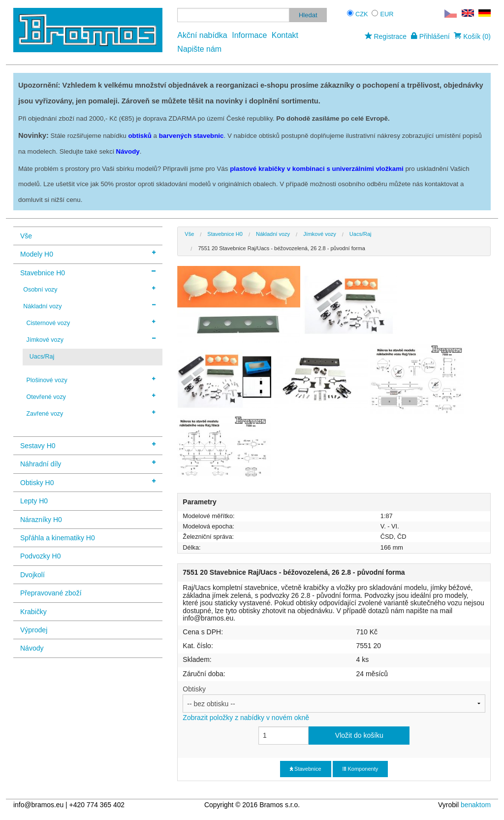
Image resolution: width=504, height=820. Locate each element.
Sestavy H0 (88, 445)
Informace (249, 35)
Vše (26, 236)
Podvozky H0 (40, 556)
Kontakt (285, 35)
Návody (32, 648)
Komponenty (360, 769)
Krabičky (33, 612)
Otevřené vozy (91, 396)
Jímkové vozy (91, 339)
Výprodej (34, 630)
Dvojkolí (32, 575)
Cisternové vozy (91, 323)
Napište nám (199, 49)
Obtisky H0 (88, 482)
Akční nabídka (202, 35)
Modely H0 (88, 253)
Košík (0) (472, 36)
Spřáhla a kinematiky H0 (58, 538)
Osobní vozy (89, 289)
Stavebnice (305, 769)
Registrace (386, 36)
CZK (362, 14)
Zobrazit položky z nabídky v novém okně (246, 718)
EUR (387, 14)
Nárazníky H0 (41, 520)
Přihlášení (430, 36)
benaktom (476, 805)
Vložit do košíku (359, 735)
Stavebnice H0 (88, 272)
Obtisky (334, 703)
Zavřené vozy (91, 413)
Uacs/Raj (42, 357)
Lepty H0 (34, 501)
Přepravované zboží (51, 593)
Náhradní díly (88, 463)
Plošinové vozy (91, 380)
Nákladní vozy (89, 306)
